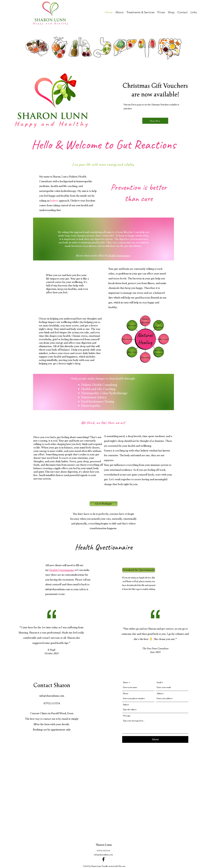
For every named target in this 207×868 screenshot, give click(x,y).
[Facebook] (103, 859)
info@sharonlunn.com (58, 589)
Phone (126, 693)
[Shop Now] (155, 121)
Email (159, 682)
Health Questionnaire (119, 255)
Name (125, 682)
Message (127, 716)
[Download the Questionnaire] (139, 570)
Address (160, 693)
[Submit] (155, 739)
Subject (126, 704)
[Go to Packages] (103, 504)
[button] (119, 12)
